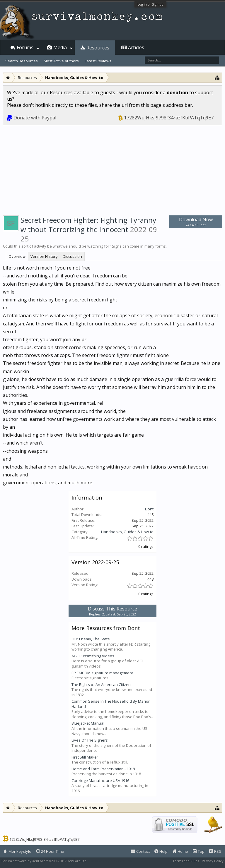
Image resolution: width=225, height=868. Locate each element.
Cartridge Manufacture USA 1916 (100, 780)
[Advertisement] (112, 169)
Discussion (72, 256)
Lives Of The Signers (90, 740)
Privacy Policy (213, 861)
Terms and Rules (186, 861)
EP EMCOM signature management (102, 673)
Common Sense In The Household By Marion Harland (111, 704)
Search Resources (22, 61)
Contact (140, 851)
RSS (215, 851)
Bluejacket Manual (88, 723)
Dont (149, 509)
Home (180, 851)
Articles (136, 47)
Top (199, 851)
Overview (17, 256)
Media (60, 47)
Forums (25, 47)
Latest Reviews (98, 61)
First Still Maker (85, 757)
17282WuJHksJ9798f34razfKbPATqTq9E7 (169, 118)
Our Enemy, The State (91, 639)
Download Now (196, 222)
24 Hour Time (50, 851)
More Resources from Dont (106, 628)
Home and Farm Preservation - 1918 (103, 769)
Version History (44, 256)
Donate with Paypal (35, 118)
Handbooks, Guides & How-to (127, 532)
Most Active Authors (61, 61)
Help (161, 851)
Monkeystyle (18, 851)
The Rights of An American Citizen (101, 685)
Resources (98, 48)
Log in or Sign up (150, 4)
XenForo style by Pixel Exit (112, 861)
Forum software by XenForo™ (44, 861)
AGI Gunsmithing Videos (93, 656)
